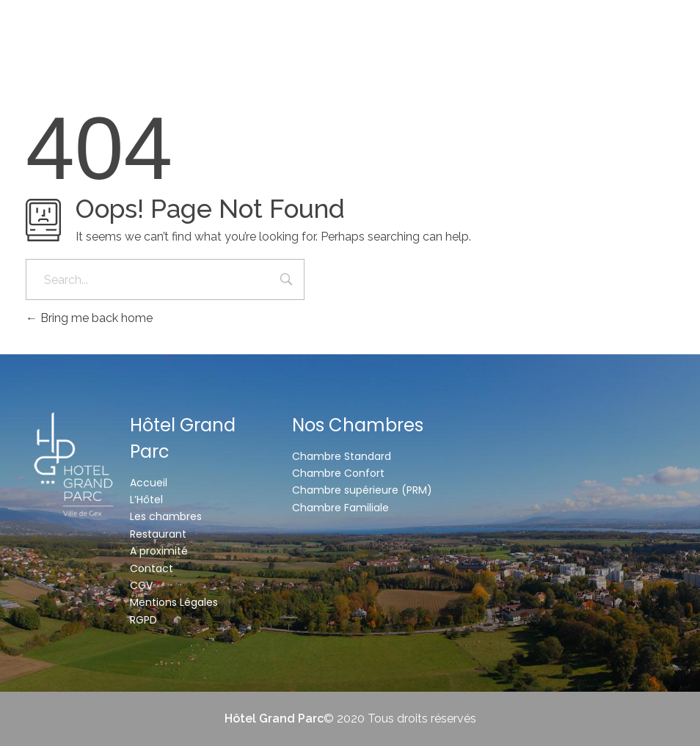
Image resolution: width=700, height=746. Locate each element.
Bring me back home (89, 318)
